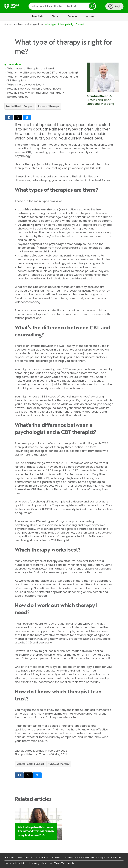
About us (9, 858)
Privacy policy (39, 863)
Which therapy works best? (26, 85)
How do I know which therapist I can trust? (36, 93)
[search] (62, 6)
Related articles (18, 97)
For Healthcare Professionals (79, 858)
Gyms (55, 16)
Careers (56, 858)
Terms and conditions (16, 863)
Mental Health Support (20, 106)
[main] (64, 437)
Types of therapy (48, 106)
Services (73, 16)
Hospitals (38, 16)
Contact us (42, 858)
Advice (90, 16)
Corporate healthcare (110, 858)
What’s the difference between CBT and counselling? (43, 73)
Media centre (25, 858)
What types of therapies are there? (31, 68)
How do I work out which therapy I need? (34, 89)
